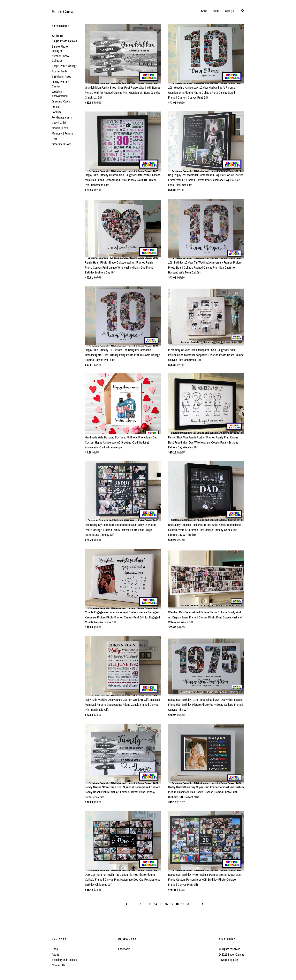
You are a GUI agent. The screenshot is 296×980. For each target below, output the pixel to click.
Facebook (124, 949)
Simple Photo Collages (60, 49)
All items (58, 36)
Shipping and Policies (64, 960)
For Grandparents (62, 117)
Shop (204, 11)
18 (177, 904)
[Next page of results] (203, 904)
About (216, 11)
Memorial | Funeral (63, 133)
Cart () (230, 11)
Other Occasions (62, 144)
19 (183, 904)
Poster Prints (60, 71)
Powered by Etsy (229, 960)
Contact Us (59, 965)
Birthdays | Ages (61, 77)
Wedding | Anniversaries (60, 94)
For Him (56, 112)
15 (161, 904)
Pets (55, 139)
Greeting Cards (61, 101)
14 (155, 904)
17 (172, 904)
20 (188, 904)
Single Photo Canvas (64, 41)
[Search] (243, 11)
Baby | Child (59, 123)
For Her (56, 107)
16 (166, 904)
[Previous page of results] (127, 904)
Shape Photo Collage (65, 66)
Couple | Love (60, 128)
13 (150, 904)
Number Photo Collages (60, 58)
